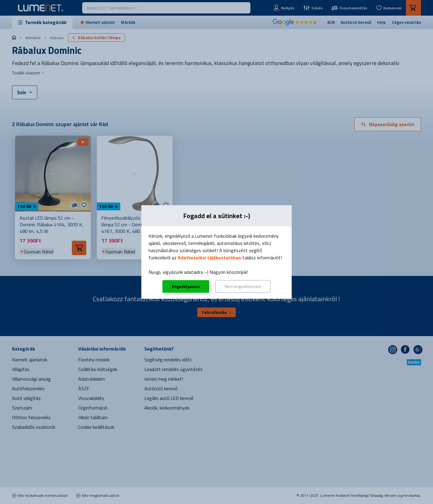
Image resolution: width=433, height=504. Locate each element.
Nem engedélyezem (243, 286)
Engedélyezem (186, 286)
